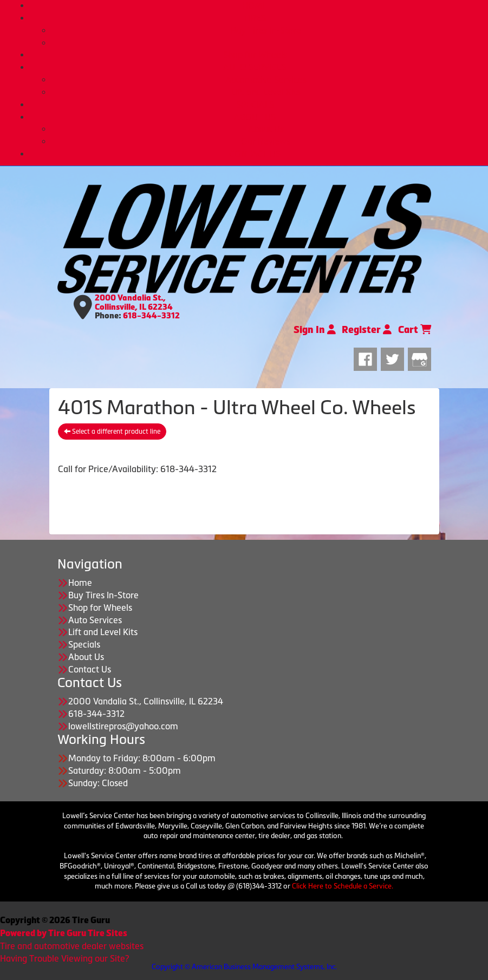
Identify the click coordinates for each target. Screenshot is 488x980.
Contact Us (90, 669)
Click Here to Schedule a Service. (343, 886)
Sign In (315, 330)
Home (80, 583)
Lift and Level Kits (266, 92)
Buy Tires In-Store (266, 30)
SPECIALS (255, 104)
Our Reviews (266, 141)
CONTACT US (255, 154)
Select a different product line (112, 432)
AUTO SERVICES (255, 67)
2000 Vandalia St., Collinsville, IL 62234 (134, 302)
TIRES (255, 18)
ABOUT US (255, 117)
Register (367, 330)
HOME (255, 5)
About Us (266, 129)
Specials (84, 644)
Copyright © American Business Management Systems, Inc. (244, 967)
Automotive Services (266, 80)
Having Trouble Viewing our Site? (64, 958)
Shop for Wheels (255, 55)
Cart (415, 330)
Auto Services (95, 620)
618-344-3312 (151, 316)
